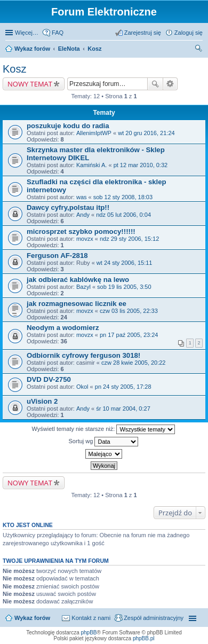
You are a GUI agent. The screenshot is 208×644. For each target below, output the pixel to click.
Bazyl (83, 287)
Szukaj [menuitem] (199, 50)
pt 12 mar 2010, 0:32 (141, 165)
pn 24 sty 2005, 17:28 (123, 387)
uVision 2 (42, 401)
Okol (82, 387)
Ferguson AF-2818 (57, 256)
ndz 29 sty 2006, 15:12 (129, 239)
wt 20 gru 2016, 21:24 (146, 133)
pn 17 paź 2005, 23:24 (129, 335)
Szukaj (155, 84)
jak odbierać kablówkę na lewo (78, 280)
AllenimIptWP (94, 133)
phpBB (89, 633)
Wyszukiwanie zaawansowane (170, 84)
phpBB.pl (144, 638)
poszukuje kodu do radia (68, 126)
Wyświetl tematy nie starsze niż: (104, 429)
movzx (85, 239)
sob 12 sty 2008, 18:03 (123, 197)
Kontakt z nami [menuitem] (91, 618)
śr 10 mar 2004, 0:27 (123, 409)
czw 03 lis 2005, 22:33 (129, 311)
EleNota (69, 49)
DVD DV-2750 (49, 379)
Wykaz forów (32, 49)
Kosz (94, 49)
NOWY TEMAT (30, 84)
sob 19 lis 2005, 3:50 (124, 287)
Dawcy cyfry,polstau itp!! (68, 207)
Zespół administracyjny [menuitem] (154, 618)
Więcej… (27, 33)
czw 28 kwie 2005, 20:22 (133, 363)
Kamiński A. (91, 165)
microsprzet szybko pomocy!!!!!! (81, 231)
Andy (83, 215)
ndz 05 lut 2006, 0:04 (123, 215)
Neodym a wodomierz (63, 328)
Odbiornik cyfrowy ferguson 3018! (83, 355)
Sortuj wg (104, 442)
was (82, 197)
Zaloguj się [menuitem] (189, 33)
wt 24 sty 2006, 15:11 (125, 263)
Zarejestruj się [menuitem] (143, 33)
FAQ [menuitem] (58, 33)
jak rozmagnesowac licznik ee (77, 304)
